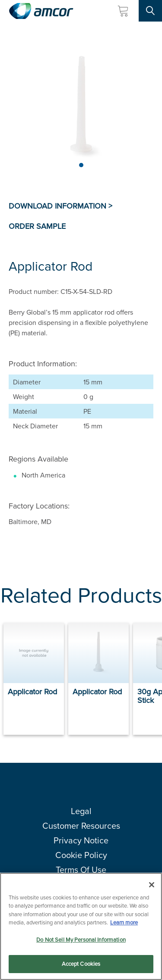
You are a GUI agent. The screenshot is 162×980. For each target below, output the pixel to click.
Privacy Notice (81, 840)
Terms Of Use (81, 869)
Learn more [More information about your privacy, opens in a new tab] (124, 922)
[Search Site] (150, 11)
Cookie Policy (81, 855)
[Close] (152, 885)
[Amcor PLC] (41, 11)
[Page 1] (81, 165)
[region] (81, 926)
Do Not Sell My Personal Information (81, 939)
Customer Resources (81, 826)
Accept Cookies (81, 964)
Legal (81, 811)
